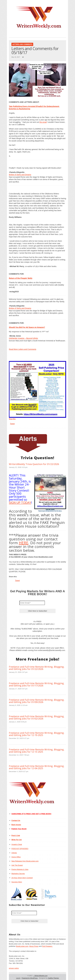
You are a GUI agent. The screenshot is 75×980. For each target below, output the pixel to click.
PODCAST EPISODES (20, 849)
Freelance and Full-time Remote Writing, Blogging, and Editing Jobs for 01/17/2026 (37, 684)
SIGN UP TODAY (20, 502)
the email (43, 122)
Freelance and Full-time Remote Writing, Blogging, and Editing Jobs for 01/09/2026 (37, 701)
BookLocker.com (22, 946)
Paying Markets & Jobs (20, 869)
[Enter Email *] (32, 603)
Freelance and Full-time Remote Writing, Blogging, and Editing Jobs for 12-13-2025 (37, 751)
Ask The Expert (17, 865)
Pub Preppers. (47, 946)
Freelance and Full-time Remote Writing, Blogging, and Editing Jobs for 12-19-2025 (37, 734)
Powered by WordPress (30, 978)
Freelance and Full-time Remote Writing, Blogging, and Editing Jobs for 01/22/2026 (37, 668)
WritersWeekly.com (40, 976)
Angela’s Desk (17, 844)
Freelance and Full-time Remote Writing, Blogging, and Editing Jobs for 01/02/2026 (37, 717)
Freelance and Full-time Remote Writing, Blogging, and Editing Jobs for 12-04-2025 (37, 767)
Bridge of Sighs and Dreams (20, 175)
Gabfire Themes (53, 978)
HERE (24, 543)
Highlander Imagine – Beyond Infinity (23, 338)
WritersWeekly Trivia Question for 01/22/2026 (34, 464)
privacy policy (14, 968)
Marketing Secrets (18, 874)
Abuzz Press (34, 946)
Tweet (12, 424)
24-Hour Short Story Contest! (22, 878)
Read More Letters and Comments (23, 349)
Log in (18, 978)
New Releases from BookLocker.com (25, 861)
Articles (14, 853)
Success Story (17, 882)
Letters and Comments (22, 44)
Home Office (16, 857)
